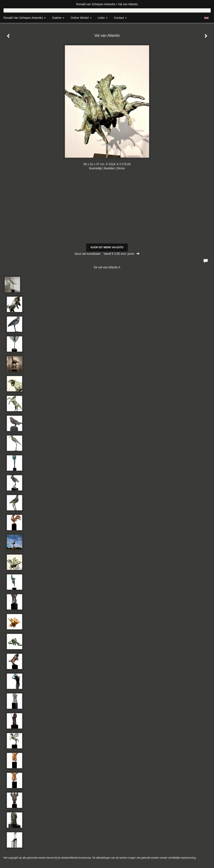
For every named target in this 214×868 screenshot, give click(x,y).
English (206, 18)
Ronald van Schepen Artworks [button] (25, 18)
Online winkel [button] (81, 18)
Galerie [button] (58, 18)
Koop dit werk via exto (107, 247)
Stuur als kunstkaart (107, 254)
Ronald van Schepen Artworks (96, 4)
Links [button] (103, 18)
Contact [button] (120, 18)
